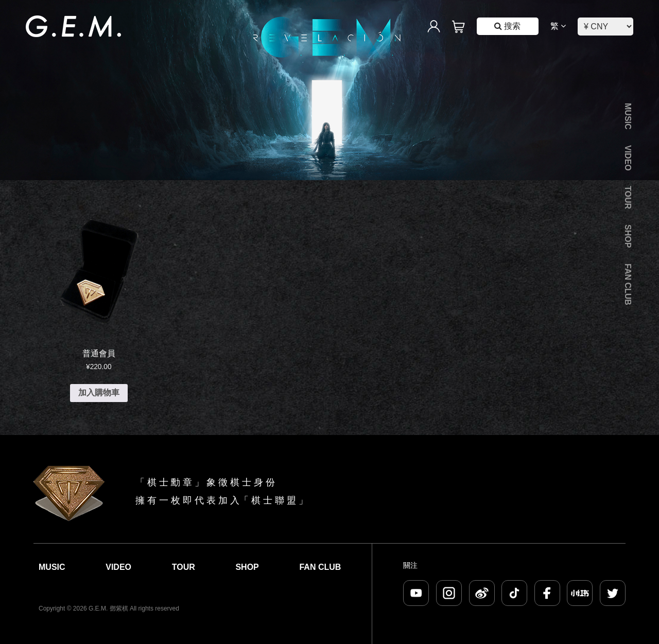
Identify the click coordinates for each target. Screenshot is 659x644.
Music (628, 116)
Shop (628, 236)
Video (628, 158)
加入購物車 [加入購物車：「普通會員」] (99, 393)
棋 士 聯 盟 (274, 500)
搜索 (507, 26)
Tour (628, 197)
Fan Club (628, 284)
